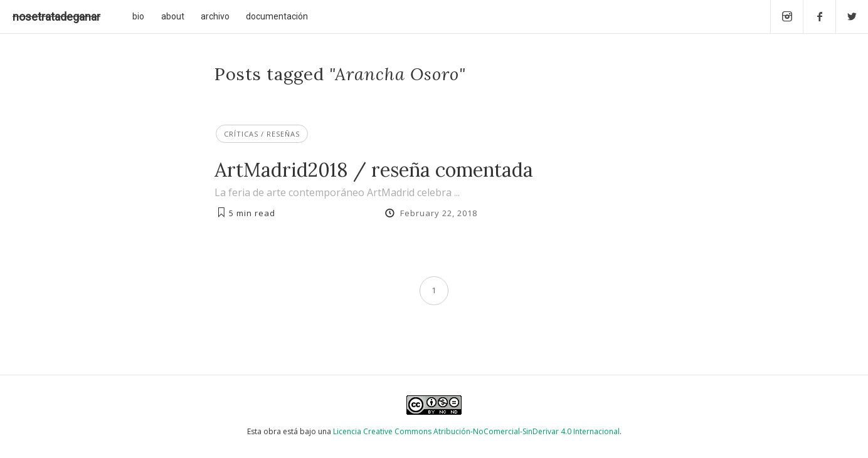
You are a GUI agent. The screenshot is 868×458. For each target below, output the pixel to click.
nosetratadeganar (56, 17)
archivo (215, 16)
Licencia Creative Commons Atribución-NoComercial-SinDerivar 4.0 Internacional (476, 431)
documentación (277, 16)
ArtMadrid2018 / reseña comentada (374, 169)
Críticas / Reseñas (262, 134)
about (173, 16)
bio (138, 16)
